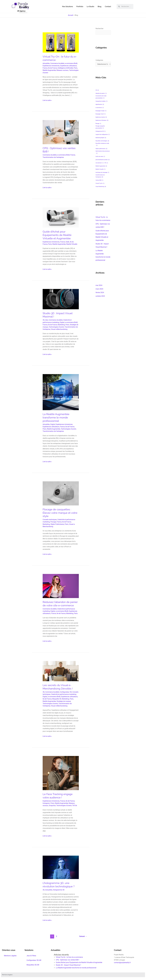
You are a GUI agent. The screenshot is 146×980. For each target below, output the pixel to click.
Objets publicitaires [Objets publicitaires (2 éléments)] (101, 149)
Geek (67, 242)
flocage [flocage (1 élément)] (98, 124)
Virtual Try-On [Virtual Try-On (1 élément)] (100, 183)
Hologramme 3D (59, 890)
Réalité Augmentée (49, 70)
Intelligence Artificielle (65, 68)
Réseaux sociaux (62, 70)
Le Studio (90, 6)
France (45, 68)
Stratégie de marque (64, 701)
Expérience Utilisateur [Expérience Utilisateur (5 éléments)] (102, 120)
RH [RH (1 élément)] (106, 163)
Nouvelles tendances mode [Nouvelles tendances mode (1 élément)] (102, 145)
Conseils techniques (50, 520)
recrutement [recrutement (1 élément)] (100, 163)
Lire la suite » (47, 100)
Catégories (99, 60)
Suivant (83, 936)
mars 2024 (99, 289)
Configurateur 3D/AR (34, 960)
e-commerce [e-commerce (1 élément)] (100, 108)
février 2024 (100, 292)
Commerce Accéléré (57, 63)
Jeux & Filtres (31, 956)
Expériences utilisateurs (69, 66)
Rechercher (99, 29)
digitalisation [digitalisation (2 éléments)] (100, 104)
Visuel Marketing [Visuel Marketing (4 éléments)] (101, 187)
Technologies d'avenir (56, 327)
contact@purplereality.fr (122, 963)
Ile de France (53, 68)
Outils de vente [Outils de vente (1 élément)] (100, 156)
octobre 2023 (100, 296)
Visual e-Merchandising (59, 329)
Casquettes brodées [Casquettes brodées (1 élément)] (102, 101)
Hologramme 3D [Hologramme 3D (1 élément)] (101, 131)
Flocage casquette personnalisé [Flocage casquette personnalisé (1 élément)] (100, 127)
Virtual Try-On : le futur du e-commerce (69, 957)
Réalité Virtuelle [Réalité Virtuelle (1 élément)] (101, 169)
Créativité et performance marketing (64, 694)
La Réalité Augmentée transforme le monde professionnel (56, 418)
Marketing (61, 325)
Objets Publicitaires (57, 524)
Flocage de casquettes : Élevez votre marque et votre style (60, 513)
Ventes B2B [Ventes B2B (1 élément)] (99, 180)
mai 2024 (99, 285)
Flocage (53, 522)
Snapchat (52, 805)
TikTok (75, 805)
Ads (47, 320)
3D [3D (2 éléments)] (97, 90)
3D (44, 320)
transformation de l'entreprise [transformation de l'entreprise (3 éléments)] (100, 176)
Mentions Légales (10, 956)
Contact (108, 6)
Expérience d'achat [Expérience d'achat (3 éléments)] (101, 117)
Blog (100, 6)
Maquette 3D (57, 699)
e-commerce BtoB (71, 63)
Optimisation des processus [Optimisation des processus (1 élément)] (103, 152)
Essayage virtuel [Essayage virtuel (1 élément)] (101, 114)
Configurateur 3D (66, 692)
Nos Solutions (68, 6)
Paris (75, 68)
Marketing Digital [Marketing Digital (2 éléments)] (101, 138)
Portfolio (80, 6)
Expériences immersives (51, 66)
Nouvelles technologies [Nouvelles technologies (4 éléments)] (102, 141)
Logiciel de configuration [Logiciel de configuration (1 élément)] (103, 134)
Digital (62, 322)
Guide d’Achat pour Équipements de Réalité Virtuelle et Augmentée (57, 235)
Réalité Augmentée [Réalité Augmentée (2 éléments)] (101, 166)
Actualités (46, 63)
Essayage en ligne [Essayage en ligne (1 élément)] (101, 111)
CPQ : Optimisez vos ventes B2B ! (68, 960)
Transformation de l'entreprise (53, 157)
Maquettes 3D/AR (33, 965)
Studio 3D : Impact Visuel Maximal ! (68, 965)
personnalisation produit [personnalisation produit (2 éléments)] (103, 160)
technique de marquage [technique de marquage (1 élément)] (102, 172)
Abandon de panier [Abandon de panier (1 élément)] (101, 93)
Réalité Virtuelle (72, 244)
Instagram (46, 803)
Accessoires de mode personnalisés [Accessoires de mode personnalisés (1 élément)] (101, 97)
